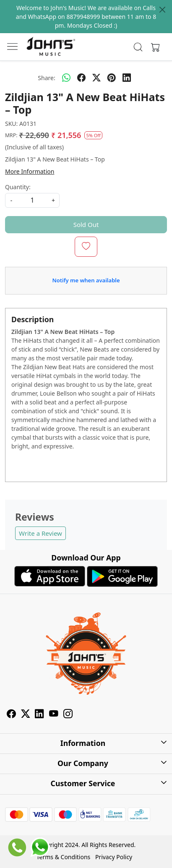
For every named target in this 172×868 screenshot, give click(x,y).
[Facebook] (11, 715)
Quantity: (18, 187)
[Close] (162, 10)
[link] (138, 47)
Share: (46, 78)
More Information (30, 171)
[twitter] (96, 78)
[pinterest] (112, 78)
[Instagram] (68, 715)
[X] (26, 715)
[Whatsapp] (66, 78)
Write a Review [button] (40, 533)
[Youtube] (54, 715)
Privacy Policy (114, 857)
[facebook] (81, 78)
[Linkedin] (39, 715)
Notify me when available (86, 280)
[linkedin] (127, 78)
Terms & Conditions (64, 857)
